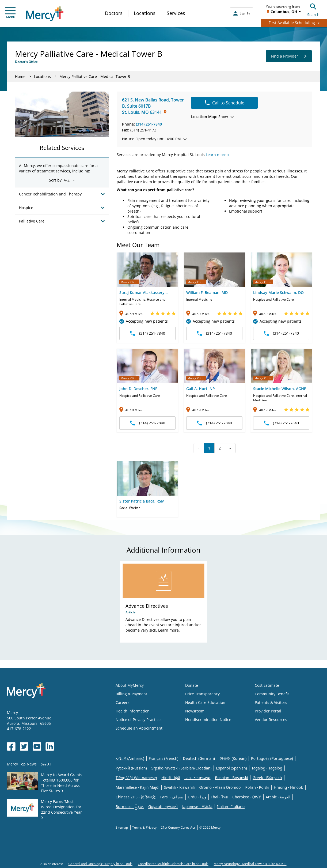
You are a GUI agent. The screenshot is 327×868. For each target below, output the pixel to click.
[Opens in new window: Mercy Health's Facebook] (11, 746)
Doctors (114, 13)
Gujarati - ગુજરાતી (163, 807)
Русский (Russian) (131, 768)
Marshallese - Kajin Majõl (137, 787)
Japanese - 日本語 (197, 807)
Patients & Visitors (271, 702)
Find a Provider (289, 56)
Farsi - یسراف (172, 797)
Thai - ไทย (219, 797)
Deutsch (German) (199, 758)
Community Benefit (272, 694)
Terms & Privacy (145, 827)
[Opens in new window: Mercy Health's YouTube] (37, 746)
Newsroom (195, 711)
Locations (145, 13)
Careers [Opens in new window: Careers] (123, 702)
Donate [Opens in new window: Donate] (192, 685)
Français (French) (164, 758)
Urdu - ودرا (197, 797)
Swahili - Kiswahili (179, 787)
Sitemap (122, 827)
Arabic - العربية (278, 797)
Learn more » (218, 155)
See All (46, 764)
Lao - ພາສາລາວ (197, 778)
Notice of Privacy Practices (139, 720)
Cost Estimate (267, 685)
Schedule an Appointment (139, 728)
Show (212, 117)
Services (176, 13)
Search (313, 9)
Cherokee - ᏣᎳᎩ (247, 797)
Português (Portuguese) (272, 758)
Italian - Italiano (231, 807)
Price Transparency (202, 694)
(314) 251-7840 (149, 124)
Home (20, 76)
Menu (10, 13)
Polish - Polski (257, 787)
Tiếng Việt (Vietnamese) (136, 778)
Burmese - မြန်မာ (130, 807)
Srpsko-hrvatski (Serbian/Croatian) (182, 768)
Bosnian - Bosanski (232, 778)
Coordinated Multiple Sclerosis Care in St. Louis (173, 864)
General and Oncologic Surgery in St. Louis (100, 864)
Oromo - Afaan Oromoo (220, 787)
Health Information (133, 711)
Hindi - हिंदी (171, 778)
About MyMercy (130, 685)
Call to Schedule (225, 103)
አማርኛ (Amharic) (130, 758)
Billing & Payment (131, 694)
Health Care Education (205, 702)
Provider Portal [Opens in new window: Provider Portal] (268, 711)
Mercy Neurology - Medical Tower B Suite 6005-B (250, 864)
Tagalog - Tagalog (267, 768)
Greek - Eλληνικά (267, 778)
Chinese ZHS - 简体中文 (136, 797)
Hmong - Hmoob (288, 787)
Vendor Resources (271, 720)
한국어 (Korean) (233, 758)
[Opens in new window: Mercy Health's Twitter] (24, 746)
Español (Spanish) (231, 768)
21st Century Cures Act (178, 827)
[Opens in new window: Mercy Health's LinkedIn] (50, 746)
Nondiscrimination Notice (208, 720)
